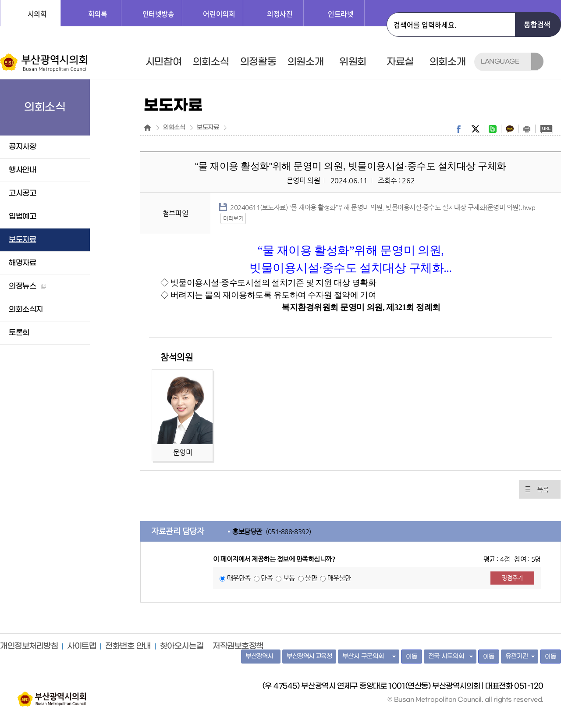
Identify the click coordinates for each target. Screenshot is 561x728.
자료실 (400, 62)
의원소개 (305, 62)
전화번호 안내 (128, 646)
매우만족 (239, 578)
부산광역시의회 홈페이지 (52, 695)
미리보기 (233, 218)
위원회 (353, 62)
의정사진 (280, 14)
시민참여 (163, 62)
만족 (267, 578)
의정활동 (258, 62)
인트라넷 (341, 14)
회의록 (98, 14)
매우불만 (339, 578)
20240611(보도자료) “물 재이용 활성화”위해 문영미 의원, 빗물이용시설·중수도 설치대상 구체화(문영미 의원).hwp (383, 207)
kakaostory (510, 129)
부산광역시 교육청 (309, 656)
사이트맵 (82, 646)
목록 (543, 489)
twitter (476, 129)
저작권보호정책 (238, 646)
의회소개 (447, 62)
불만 (311, 578)
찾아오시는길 (182, 646)
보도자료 (208, 128)
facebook (458, 129)
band (493, 129)
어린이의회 (219, 14)
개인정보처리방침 (29, 646)
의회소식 (211, 62)
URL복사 (547, 129)
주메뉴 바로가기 (0, 0)
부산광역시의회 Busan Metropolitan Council (44, 63)
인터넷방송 (158, 14)
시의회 (37, 14)
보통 (289, 578)
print (527, 129)
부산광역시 (259, 656)
